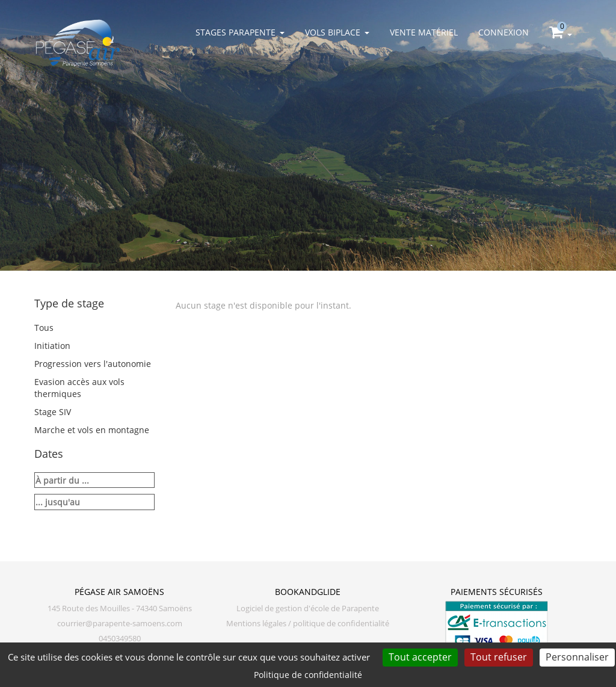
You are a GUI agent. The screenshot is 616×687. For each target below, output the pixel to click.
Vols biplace (337, 32)
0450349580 (120, 639)
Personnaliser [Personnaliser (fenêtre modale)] (577, 657)
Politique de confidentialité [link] (308, 675)
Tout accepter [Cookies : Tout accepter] (420, 657)
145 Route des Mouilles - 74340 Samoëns (120, 608)
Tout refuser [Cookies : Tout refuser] (499, 657)
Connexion (504, 32)
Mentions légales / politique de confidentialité (308, 624)
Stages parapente (240, 32)
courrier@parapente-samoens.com (120, 624)
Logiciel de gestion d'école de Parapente (308, 608)
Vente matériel (424, 32)
